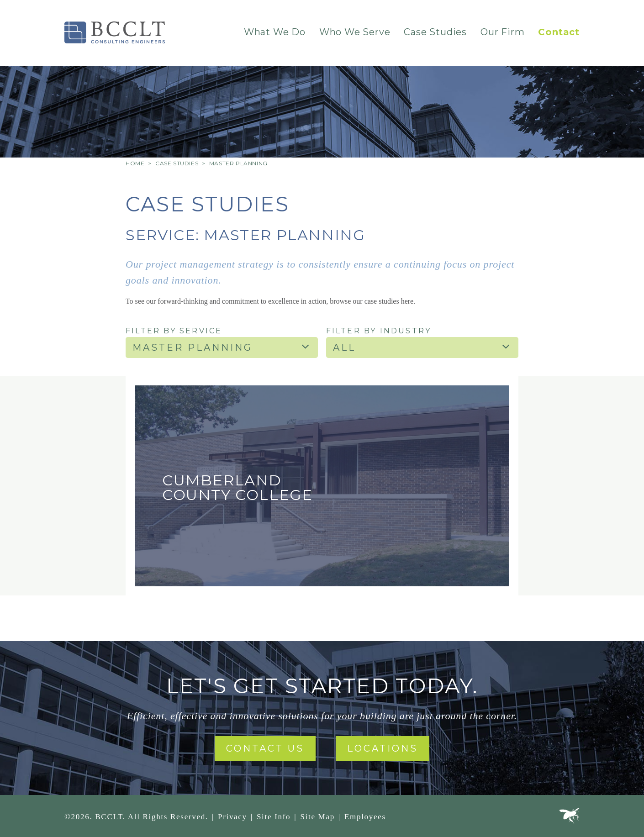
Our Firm (502, 32)
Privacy (232, 817)
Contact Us (265, 748)
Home (135, 163)
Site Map (317, 817)
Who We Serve (355, 32)
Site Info (274, 817)
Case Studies (435, 32)
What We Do (275, 32)
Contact (559, 32)
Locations (383, 748)
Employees (365, 817)
